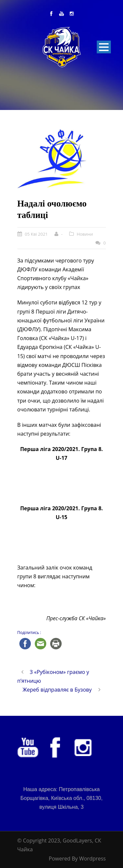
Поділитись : (29, 633)
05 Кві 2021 (36, 234)
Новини (85, 234)
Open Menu (104, 47)
